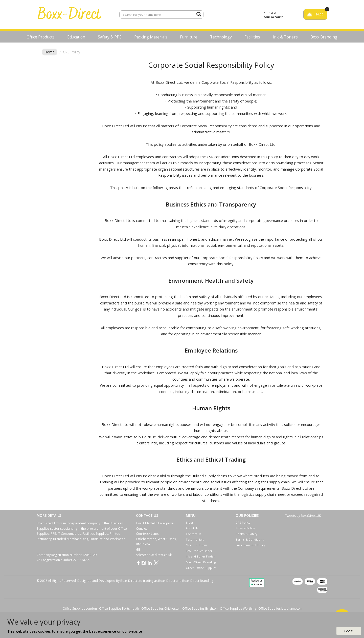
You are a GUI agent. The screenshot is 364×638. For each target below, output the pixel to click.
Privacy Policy (245, 528)
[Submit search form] (199, 14)
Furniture (189, 37)
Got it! (349, 631)
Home (50, 52)
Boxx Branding (324, 37)
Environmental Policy (250, 545)
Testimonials (195, 539)
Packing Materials (151, 37)
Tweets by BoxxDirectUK (303, 516)
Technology (221, 37)
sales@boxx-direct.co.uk (154, 555)
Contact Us (194, 534)
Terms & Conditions (250, 539)
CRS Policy (243, 522)
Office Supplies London (80, 609)
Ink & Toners (285, 37)
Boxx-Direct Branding (201, 562)
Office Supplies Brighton (200, 609)
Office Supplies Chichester (161, 609)
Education (76, 37)
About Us (192, 528)
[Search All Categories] (161, 15)
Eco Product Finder (199, 551)
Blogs (190, 522)
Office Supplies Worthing (238, 609)
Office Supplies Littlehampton (280, 609)
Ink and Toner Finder (200, 556)
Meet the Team (196, 545)
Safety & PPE (110, 37)
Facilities (252, 37)
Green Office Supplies (201, 568)
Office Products (41, 37)
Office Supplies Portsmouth (119, 609)
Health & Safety (246, 534)
